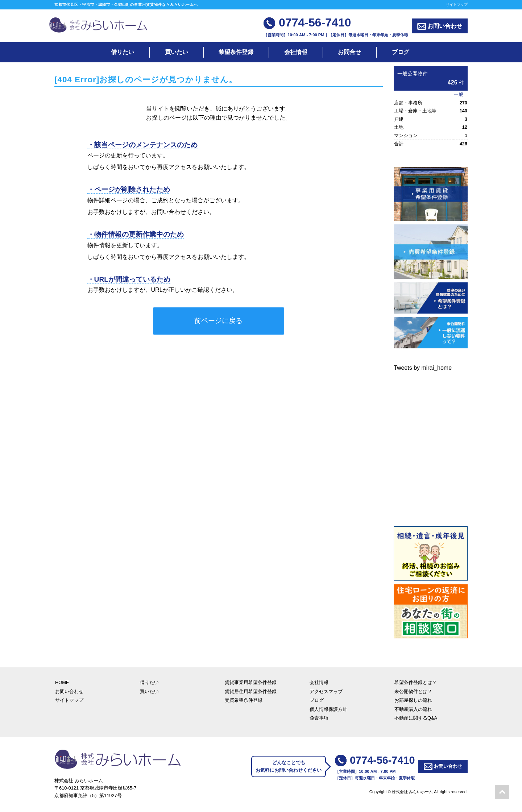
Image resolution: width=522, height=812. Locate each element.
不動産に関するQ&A (416, 718)
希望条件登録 (236, 52)
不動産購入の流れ (413, 709)
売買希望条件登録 (244, 700)
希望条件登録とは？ (416, 682)
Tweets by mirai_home (423, 368)
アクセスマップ (326, 691)
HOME (62, 682)
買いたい (177, 52)
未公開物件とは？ (413, 691)
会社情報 (296, 52)
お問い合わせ (440, 26)
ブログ (401, 52)
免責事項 (319, 718)
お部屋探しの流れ (413, 700)
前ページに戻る (218, 321)
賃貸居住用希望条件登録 (251, 691)
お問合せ (349, 52)
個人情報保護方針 (328, 709)
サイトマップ (457, 5)
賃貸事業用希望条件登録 (251, 682)
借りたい (123, 52)
